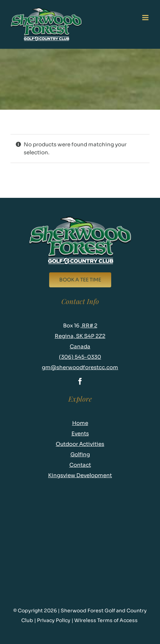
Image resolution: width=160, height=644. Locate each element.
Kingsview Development (80, 475)
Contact (80, 465)
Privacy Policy (54, 620)
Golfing (80, 454)
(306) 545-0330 (80, 357)
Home (80, 423)
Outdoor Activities (80, 444)
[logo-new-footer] (80, 218)
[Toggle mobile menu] (146, 18)
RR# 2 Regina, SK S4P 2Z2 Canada (80, 336)
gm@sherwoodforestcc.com (80, 367)
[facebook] (80, 381)
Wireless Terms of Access (106, 620)
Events (80, 433)
